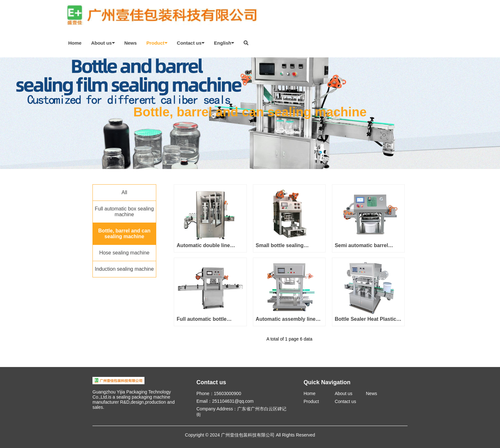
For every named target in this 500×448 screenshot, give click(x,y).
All (124, 192)
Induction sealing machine (124, 269)
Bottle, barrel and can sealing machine (124, 234)
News (131, 43)
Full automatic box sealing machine (124, 212)
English (224, 43)
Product (157, 43)
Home (75, 43)
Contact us (191, 43)
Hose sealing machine (124, 253)
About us (103, 43)
